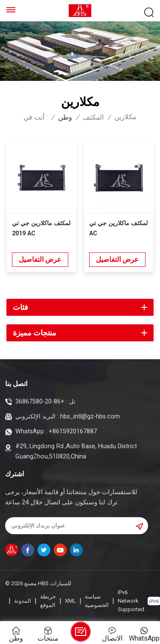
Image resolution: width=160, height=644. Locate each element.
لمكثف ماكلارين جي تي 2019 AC (41, 228)
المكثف (93, 117)
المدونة (23, 601)
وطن (65, 117)
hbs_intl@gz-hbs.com (90, 416)
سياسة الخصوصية (97, 601)
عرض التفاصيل (40, 259)
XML (70, 601)
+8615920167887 (73, 431)
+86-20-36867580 (40, 402)
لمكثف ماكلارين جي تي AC (118, 228)
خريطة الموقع (48, 601)
